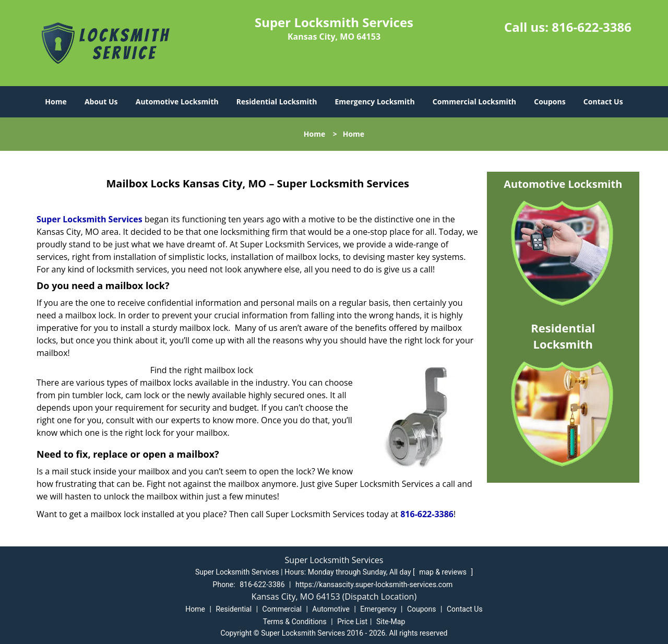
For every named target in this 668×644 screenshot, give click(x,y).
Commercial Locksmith (474, 102)
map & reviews (444, 572)
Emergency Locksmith (375, 102)
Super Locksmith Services (90, 219)
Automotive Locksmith (177, 102)
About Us (101, 102)
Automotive (331, 609)
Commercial (282, 609)
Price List (352, 622)
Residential (234, 609)
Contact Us (603, 102)
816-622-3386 (592, 27)
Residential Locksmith (277, 102)
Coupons (550, 102)
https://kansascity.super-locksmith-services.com (374, 585)
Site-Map (391, 622)
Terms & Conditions (295, 622)
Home (56, 102)
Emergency (378, 609)
